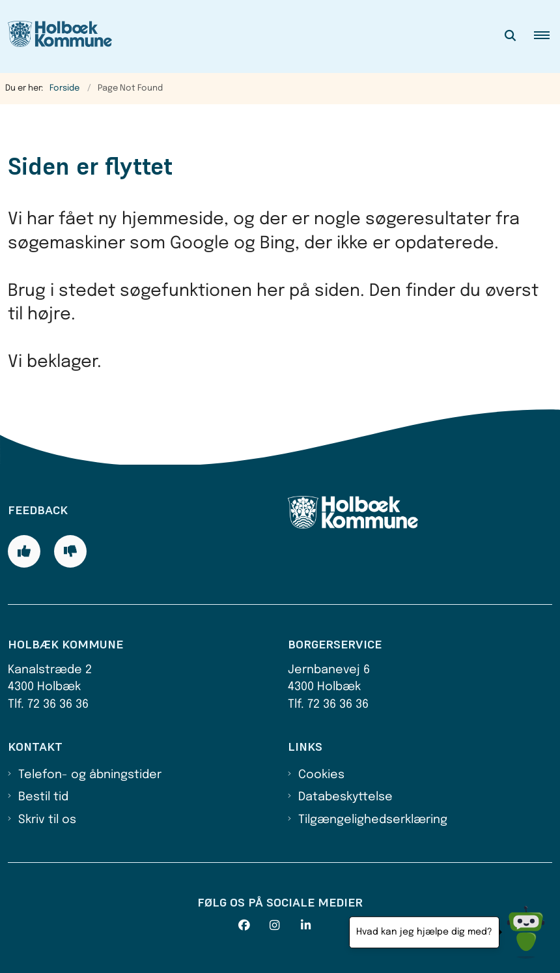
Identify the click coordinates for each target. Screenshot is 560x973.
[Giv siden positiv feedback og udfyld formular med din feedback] (24, 551)
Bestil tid (43, 797)
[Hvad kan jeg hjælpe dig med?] (526, 932)
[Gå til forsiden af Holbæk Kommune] (56, 36)
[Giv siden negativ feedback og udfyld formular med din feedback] (70, 551)
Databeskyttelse (345, 797)
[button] (547, 36)
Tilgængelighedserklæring (373, 820)
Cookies (321, 775)
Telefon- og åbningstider (90, 775)
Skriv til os (47, 820)
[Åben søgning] (511, 36)
